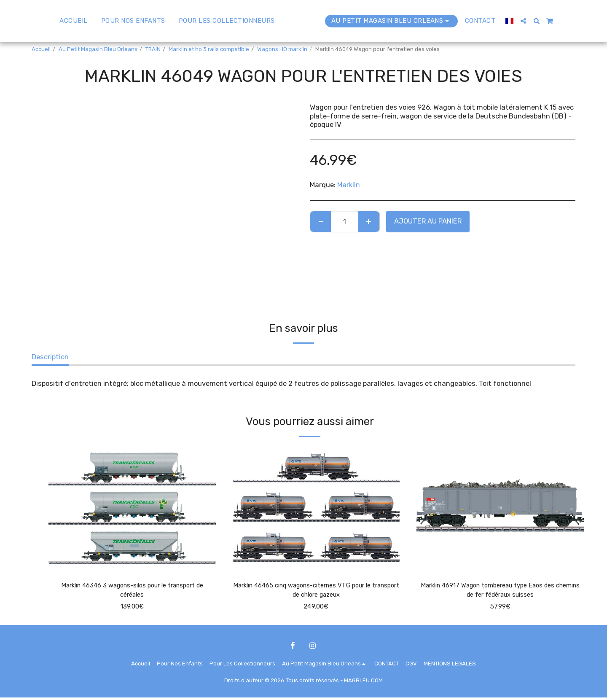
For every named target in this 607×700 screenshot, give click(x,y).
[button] (543, 21)
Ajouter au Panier (428, 221)
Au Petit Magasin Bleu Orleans (98, 49)
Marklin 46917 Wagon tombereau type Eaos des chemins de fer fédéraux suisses (500, 591)
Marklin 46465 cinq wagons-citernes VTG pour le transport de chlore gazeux (316, 591)
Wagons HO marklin (282, 49)
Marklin (349, 185)
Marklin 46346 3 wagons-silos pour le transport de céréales (132, 591)
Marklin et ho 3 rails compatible (209, 49)
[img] (132, 508)
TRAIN (153, 49)
